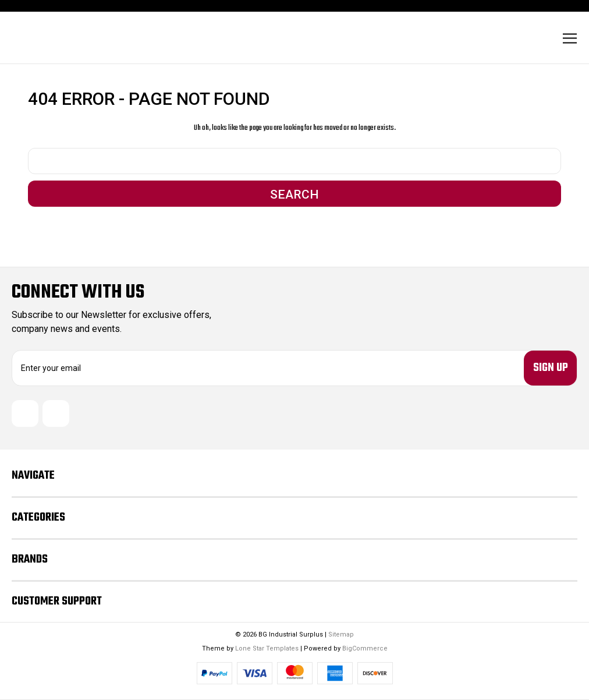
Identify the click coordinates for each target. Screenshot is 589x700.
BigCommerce (365, 648)
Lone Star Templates (267, 648)
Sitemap (341, 634)
